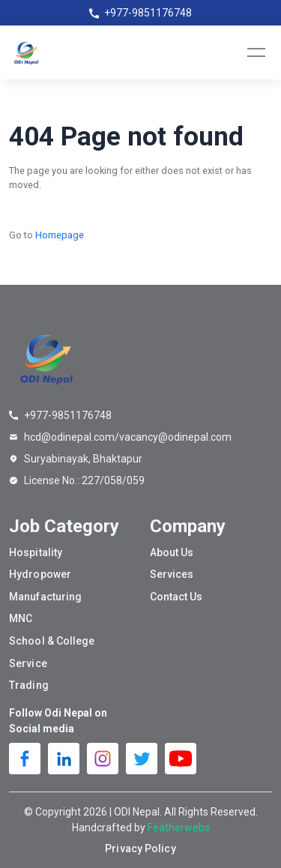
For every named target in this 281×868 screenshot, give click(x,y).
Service (28, 663)
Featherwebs (179, 828)
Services (172, 574)
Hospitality (36, 552)
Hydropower (40, 574)
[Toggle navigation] (256, 52)
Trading (29, 685)
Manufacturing (45, 597)
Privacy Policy (140, 849)
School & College (52, 641)
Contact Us (176, 597)
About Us (172, 552)
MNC (21, 618)
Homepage (60, 235)
